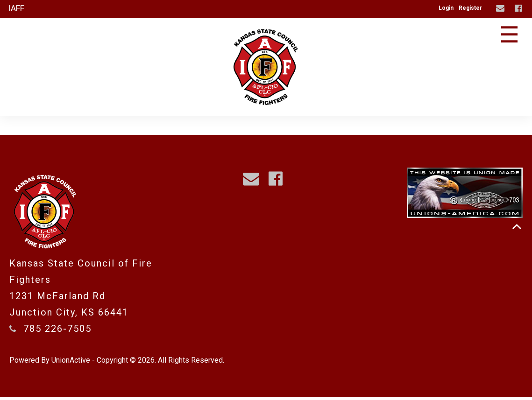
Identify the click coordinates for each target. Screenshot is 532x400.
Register (470, 8)
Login (446, 8)
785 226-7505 (57, 331)
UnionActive (71, 363)
